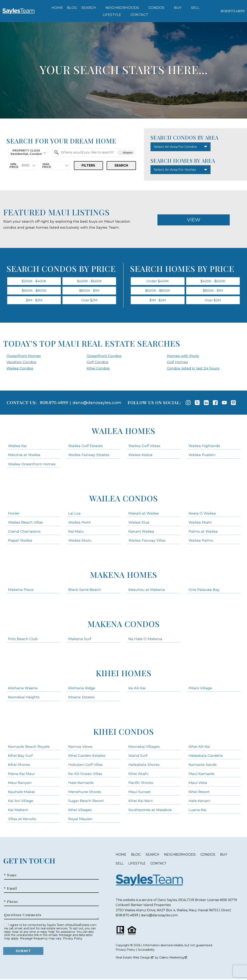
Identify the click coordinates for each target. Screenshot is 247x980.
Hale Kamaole (81, 783)
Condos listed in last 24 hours (193, 369)
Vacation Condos (21, 363)
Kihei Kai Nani (140, 802)
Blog (72, 8)
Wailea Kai (17, 447)
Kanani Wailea (141, 532)
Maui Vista (198, 783)
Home (57, 8)
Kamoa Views (80, 747)
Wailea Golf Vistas (144, 447)
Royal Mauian (80, 820)
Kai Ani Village (21, 802)
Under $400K (158, 281)
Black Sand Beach (85, 591)
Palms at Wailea (203, 532)
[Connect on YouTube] (224, 404)
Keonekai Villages (144, 747)
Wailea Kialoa (140, 456)
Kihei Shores (19, 765)
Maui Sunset (139, 793)
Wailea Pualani (202, 456)
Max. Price (47, 166)
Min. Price (14, 166)
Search (121, 165)
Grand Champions (24, 532)
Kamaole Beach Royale (29, 747)
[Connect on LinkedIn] (206, 404)
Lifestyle (137, 864)
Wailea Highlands (204, 447)
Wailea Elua (139, 523)
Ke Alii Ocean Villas (85, 774)
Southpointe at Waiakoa (150, 811)
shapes (126, 153)
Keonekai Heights (24, 698)
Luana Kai (197, 811)
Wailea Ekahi (200, 523)
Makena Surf (80, 640)
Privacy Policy (73, 939)
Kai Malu (76, 532)
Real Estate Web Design (135, 958)
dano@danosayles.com (97, 404)
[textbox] (96, 152)
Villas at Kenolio (22, 820)
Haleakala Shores (144, 765)
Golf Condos (97, 363)
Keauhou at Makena (147, 591)
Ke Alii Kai (137, 689)
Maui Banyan (20, 783)
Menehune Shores (85, 793)
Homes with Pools (183, 357)
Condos (208, 855)
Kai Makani (18, 811)
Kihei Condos (98, 369)
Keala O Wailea (202, 514)
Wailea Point (80, 523)
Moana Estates (82, 698)
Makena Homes (123, 575)
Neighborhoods (180, 855)
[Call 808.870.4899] (233, 11)
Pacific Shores (141, 783)
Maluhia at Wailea (24, 456)
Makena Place (21, 591)
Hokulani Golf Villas (86, 765)
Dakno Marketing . (173, 958)
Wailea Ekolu (80, 541)
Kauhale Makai (21, 793)
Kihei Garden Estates (87, 756)
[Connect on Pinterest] (233, 404)
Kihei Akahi (138, 774)
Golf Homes (177, 363)
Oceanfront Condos (104, 357)
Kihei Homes (124, 674)
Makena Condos (124, 625)
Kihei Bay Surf (20, 756)
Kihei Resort (199, 793)
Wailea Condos (20, 369)
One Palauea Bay (204, 591)
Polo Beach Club (23, 640)
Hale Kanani (199, 802)
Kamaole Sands (203, 765)
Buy (224, 855)
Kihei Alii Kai (199, 747)
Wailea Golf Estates (86, 447)
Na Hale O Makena (145, 640)
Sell (120, 864)
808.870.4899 (54, 404)
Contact (158, 864)
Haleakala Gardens (206, 756)
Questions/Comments (23, 916)
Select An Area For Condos (175, 147)
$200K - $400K (34, 281)
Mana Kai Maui (21, 774)
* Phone (11, 903)
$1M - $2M (34, 301)
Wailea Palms (201, 541)
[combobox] (28, 153)
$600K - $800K (34, 291)
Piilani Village (200, 689)
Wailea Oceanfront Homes (32, 465)
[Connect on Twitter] (197, 404)
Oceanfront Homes (24, 357)
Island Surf (138, 756)
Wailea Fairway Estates (89, 456)
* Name (10, 876)
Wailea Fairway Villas (147, 541)
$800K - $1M (89, 291)
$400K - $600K (89, 281)
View (194, 220)
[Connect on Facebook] (215, 404)
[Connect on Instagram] (188, 404)
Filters (88, 165)
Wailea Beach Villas (26, 523)
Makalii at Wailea (144, 514)
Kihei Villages (80, 811)
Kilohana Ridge (82, 689)
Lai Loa (75, 514)
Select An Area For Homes (175, 170)
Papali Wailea (20, 541)
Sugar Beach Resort (86, 802)
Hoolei (14, 514)
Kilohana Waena (23, 689)
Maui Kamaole (202, 774)
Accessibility (146, 951)
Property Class (26, 152)
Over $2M (89, 301)
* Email (10, 889)
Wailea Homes (123, 432)
